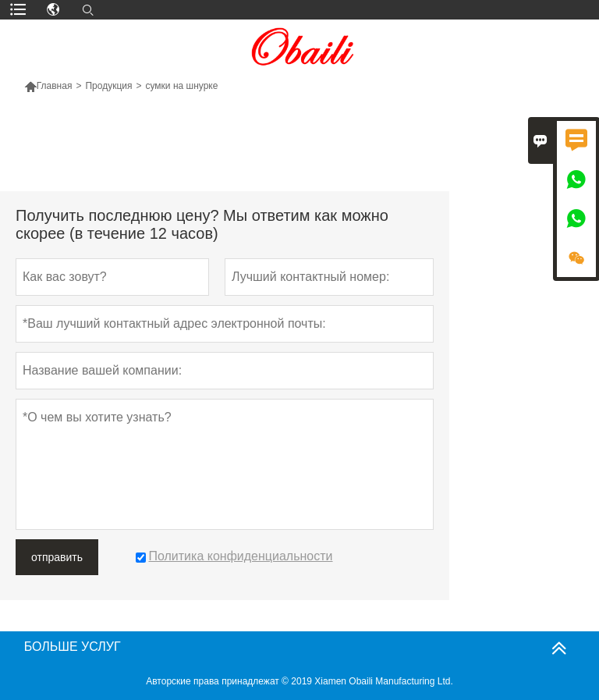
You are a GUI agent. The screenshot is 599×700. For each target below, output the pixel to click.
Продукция (108, 86)
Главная (55, 86)
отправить (57, 557)
